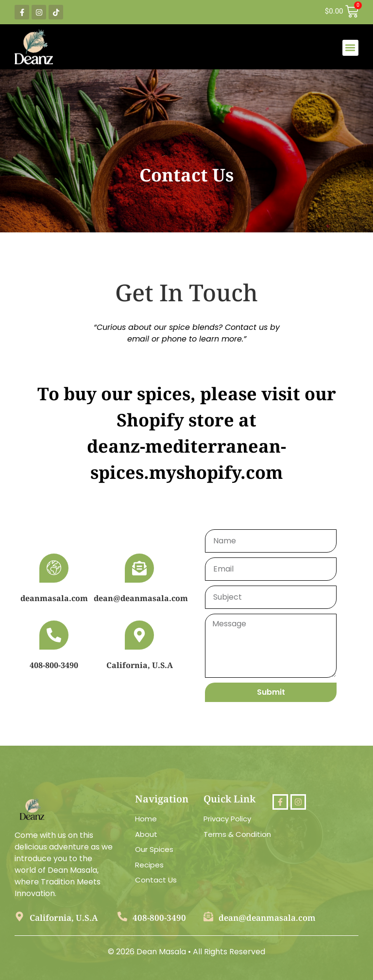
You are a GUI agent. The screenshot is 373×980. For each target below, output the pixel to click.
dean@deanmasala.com (141, 598)
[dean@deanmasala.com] (139, 568)
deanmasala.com (54, 598)
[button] (350, 48)
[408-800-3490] (54, 635)
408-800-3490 (54, 665)
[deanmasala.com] (54, 568)
